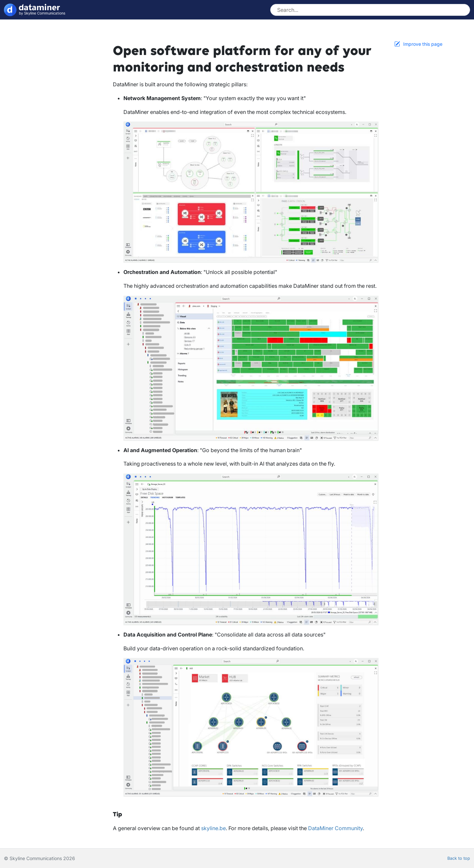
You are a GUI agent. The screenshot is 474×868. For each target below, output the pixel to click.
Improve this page (423, 44)
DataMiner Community (335, 828)
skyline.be (213, 828)
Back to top (459, 858)
